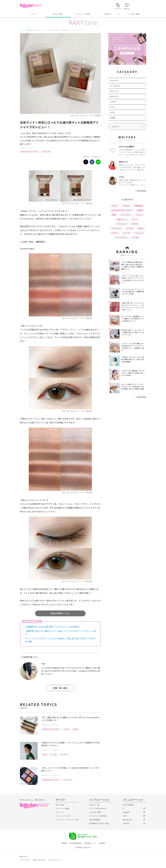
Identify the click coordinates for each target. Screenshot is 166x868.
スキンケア (114, 81)
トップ (33, 14)
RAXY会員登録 (128, 805)
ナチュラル (64, 754)
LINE (125, 816)
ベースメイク (115, 86)
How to (45, 754)
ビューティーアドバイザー (66, 820)
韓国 (114, 215)
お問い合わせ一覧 (39, 860)
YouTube (126, 823)
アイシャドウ (46, 152)
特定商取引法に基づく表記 (99, 823)
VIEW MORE (141, 191)
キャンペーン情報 (83, 14)
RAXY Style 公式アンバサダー (30, 152)
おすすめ (126, 206)
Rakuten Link (128, 820)
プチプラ (135, 224)
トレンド (139, 215)
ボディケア (114, 96)
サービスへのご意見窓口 (98, 816)
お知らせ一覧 (94, 805)
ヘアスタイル (121, 224)
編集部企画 (139, 206)
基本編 (140, 210)
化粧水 (141, 228)
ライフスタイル (121, 237)
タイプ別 (135, 237)
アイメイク (30, 148)
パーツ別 (54, 754)
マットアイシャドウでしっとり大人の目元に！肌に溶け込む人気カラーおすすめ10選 (61, 640)
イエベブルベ (116, 228)
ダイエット (139, 233)
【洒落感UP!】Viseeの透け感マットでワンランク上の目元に (53, 627)
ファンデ (126, 233)
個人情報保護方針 (76, 843)
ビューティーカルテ (63, 816)
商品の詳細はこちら (60, 613)
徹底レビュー (122, 219)
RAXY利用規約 (95, 820)
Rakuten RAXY (31, 6)
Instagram (126, 812)
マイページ (60, 812)
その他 (112, 118)
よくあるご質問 (133, 14)
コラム (112, 112)
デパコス (115, 233)
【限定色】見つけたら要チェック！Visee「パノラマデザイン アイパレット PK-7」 (61, 632)
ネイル (112, 107)
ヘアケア (113, 102)
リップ (135, 219)
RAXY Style (58, 14)
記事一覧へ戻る (60, 688)
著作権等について (90, 843)
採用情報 (102, 843)
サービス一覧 (24, 860)
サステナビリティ (55, 860)
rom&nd (75, 729)
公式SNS (107, 14)
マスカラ (66, 729)
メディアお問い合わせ (97, 808)
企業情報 (64, 843)
